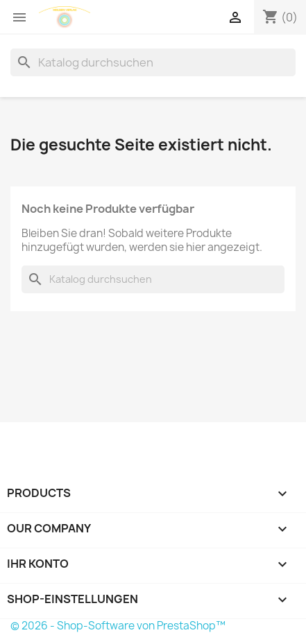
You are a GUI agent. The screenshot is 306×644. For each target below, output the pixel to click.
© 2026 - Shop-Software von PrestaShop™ (118, 626)
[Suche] (153, 62)
